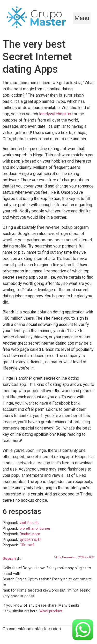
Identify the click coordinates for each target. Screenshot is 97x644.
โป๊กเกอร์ (27, 545)
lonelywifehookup (55, 114)
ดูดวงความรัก (31, 540)
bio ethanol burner (35, 529)
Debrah (9, 559)
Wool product (51, 611)
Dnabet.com (30, 534)
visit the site (30, 523)
